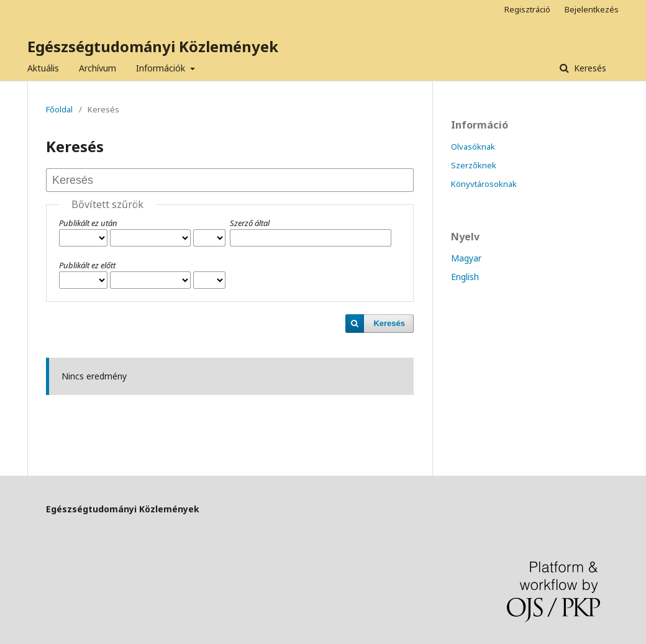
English (465, 277)
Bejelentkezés (592, 9)
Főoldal (59, 109)
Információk (162, 68)
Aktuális (43, 68)
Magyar (466, 258)
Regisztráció (527, 9)
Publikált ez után (88, 223)
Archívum (98, 68)
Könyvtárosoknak (484, 184)
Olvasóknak (473, 147)
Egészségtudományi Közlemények (153, 46)
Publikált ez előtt (87, 265)
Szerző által (250, 223)
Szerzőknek (474, 165)
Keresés (589, 68)
